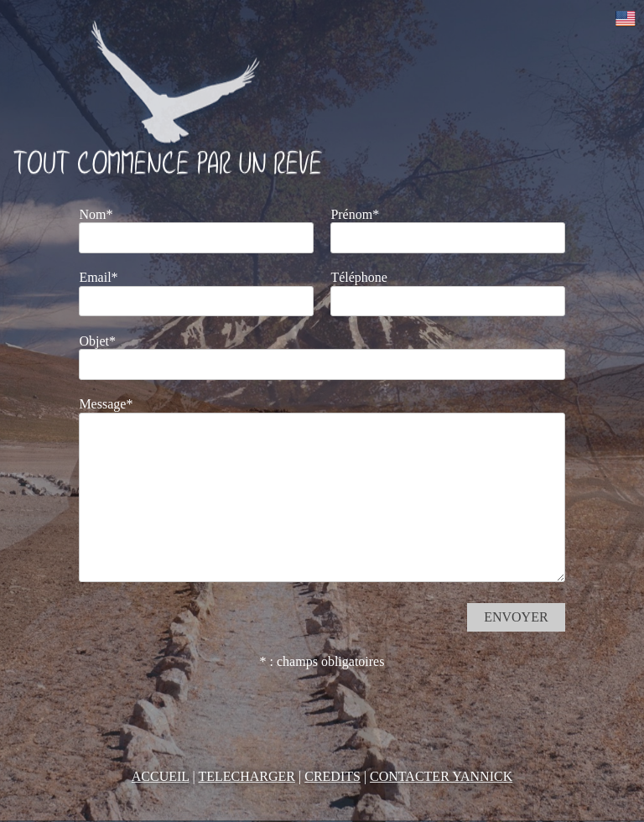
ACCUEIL (161, 776)
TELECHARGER (247, 776)
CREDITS (332, 776)
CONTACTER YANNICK (441, 776)
